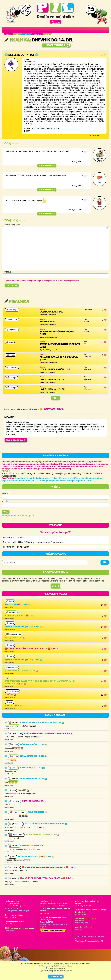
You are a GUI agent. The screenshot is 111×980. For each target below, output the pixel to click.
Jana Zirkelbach (11, 917)
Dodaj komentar (47, 166)
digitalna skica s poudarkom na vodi (43, 723)
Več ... (55, 398)
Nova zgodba (55, 45)
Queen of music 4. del (34, 801)
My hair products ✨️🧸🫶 (19, 616)
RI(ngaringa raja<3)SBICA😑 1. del (23, 627)
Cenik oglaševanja (53, 931)
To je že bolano (38, 812)
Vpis (6, 512)
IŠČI (105, 562)
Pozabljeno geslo (26, 516)
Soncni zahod (13, 706)
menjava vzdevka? (33, 846)
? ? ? (55, 586)
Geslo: (5, 501)
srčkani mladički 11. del (33, 745)
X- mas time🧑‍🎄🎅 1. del (32, 768)
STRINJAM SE (56, 977)
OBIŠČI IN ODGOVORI (16, 440)
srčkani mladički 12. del (33, 756)
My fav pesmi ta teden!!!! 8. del (21, 671)
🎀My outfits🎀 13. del (17, 605)
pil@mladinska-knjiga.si (20, 911)
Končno (10, 695)
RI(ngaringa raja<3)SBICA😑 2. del (23, 660)
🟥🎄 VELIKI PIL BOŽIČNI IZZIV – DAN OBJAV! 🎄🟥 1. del (32, 649)
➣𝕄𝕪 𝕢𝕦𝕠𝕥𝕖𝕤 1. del (15, 638)
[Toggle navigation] (7, 30)
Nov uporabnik (9, 516)
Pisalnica (17, 40)
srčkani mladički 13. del (33, 779)
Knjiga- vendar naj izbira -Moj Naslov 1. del (48, 734)
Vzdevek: (6, 493)
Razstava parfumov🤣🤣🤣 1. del (36, 857)
